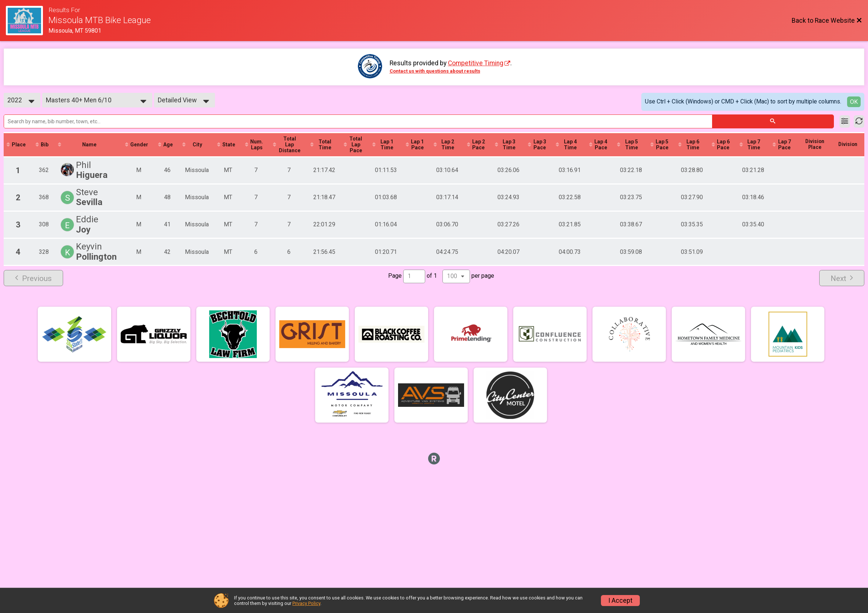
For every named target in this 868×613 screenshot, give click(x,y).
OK (854, 102)
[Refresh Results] (859, 121)
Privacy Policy (306, 603)
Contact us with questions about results (435, 71)
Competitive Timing (476, 63)
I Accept (620, 601)
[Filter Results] (845, 121)
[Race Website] (27, 21)
